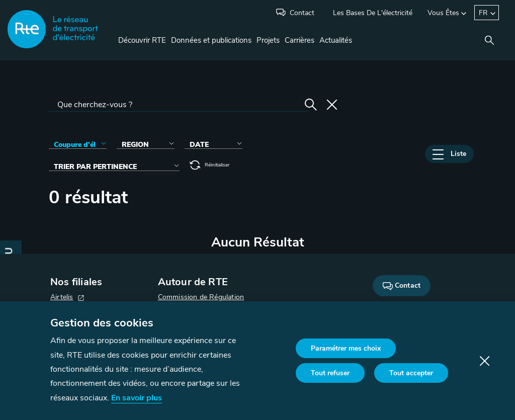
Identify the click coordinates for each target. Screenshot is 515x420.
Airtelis (62, 297)
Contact (302, 13)
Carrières (299, 40)
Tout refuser (330, 373)
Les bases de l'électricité (373, 13)
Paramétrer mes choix (346, 348)
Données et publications (211, 40)
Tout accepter (411, 373)
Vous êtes (443, 13)
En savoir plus (137, 398)
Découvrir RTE (142, 40)
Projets (268, 40)
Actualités (336, 40)
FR (483, 13)
